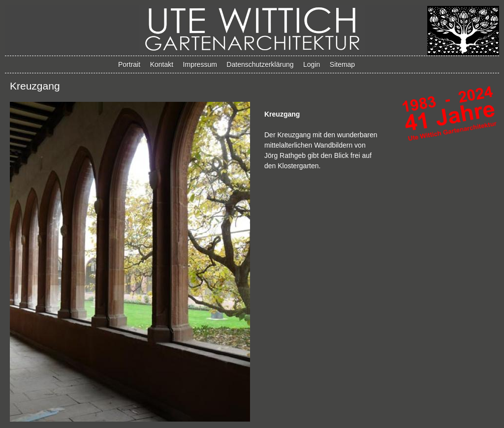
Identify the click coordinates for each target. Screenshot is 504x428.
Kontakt (162, 64)
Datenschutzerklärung (260, 64)
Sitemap (342, 64)
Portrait (129, 64)
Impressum (200, 64)
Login (312, 64)
